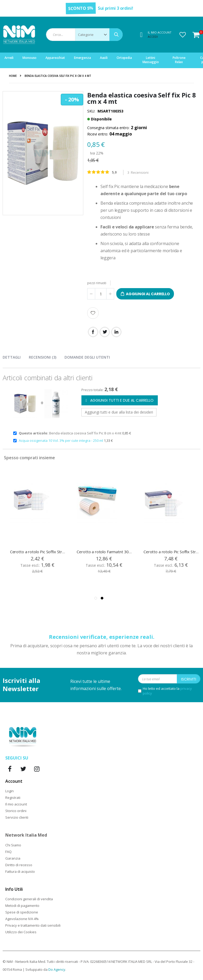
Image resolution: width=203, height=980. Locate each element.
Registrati (13, 798)
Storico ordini (16, 811)
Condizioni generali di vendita (29, 899)
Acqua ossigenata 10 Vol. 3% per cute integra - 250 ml (61, 440)
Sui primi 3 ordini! (115, 8)
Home (13, 76)
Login (10, 791)
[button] (183, 35)
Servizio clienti (17, 817)
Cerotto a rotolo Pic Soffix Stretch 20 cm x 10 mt (171, 552)
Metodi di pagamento (22, 906)
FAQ (8, 852)
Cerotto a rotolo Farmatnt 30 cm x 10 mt (104, 552)
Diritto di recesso (19, 865)
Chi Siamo (13, 845)
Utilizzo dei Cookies (21, 932)
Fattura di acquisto (20, 871)
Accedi (153, 37)
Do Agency (57, 969)
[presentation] (16, 356)
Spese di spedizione (22, 912)
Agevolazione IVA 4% (22, 919)
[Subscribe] (189, 679)
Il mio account (16, 804)
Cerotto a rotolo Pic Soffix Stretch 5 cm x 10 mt (38, 552)
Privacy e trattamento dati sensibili (33, 925)
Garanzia (13, 858)
